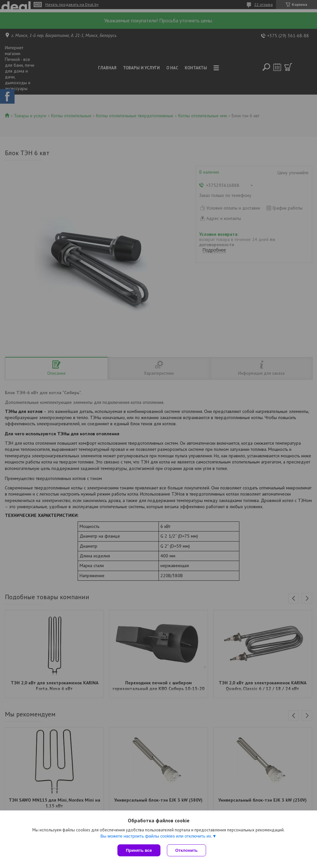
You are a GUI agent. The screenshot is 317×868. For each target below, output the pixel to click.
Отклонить (186, 850)
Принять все (139, 850)
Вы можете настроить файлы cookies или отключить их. (156, 836)
